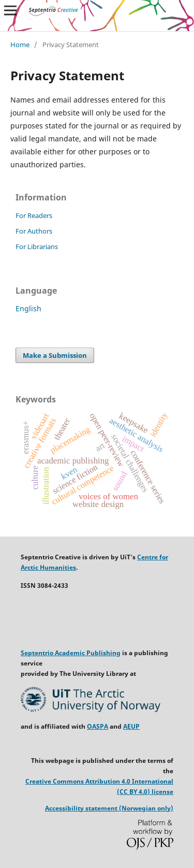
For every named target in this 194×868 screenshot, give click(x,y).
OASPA (98, 726)
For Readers (34, 215)
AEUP (131, 726)
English (28, 308)
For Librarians (37, 247)
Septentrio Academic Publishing (71, 653)
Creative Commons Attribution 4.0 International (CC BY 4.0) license (99, 786)
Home (20, 45)
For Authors (34, 231)
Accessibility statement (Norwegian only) (109, 808)
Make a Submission (55, 355)
